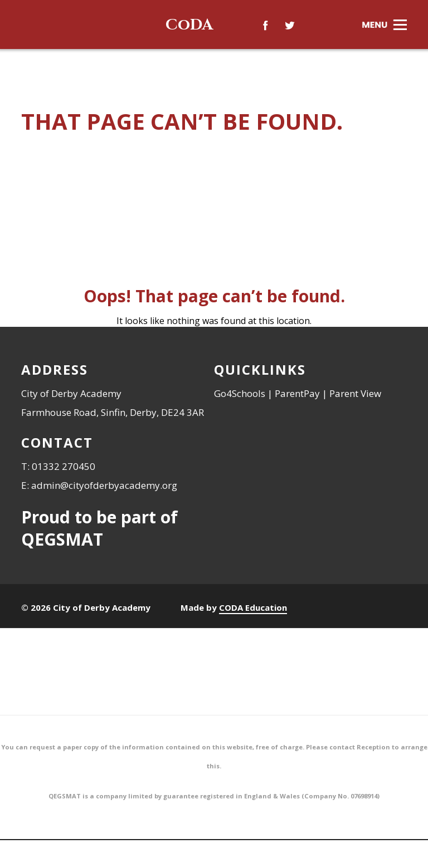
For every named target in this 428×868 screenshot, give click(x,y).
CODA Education (253, 607)
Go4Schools (240, 393)
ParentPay (297, 393)
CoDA (189, 25)
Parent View (355, 393)
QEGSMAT (62, 539)
